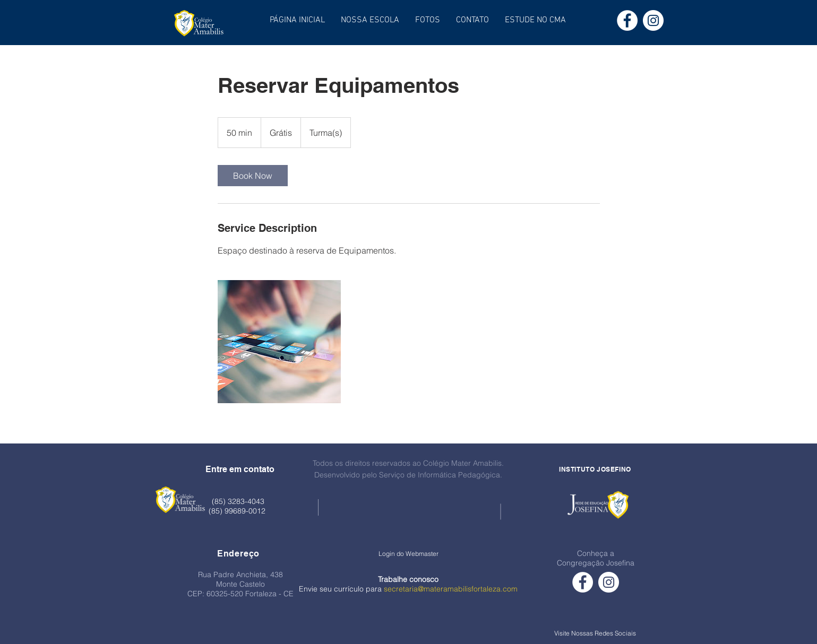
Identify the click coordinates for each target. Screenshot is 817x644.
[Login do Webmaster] (408, 554)
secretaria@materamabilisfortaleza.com (451, 589)
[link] (253, 176)
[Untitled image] (279, 342)
